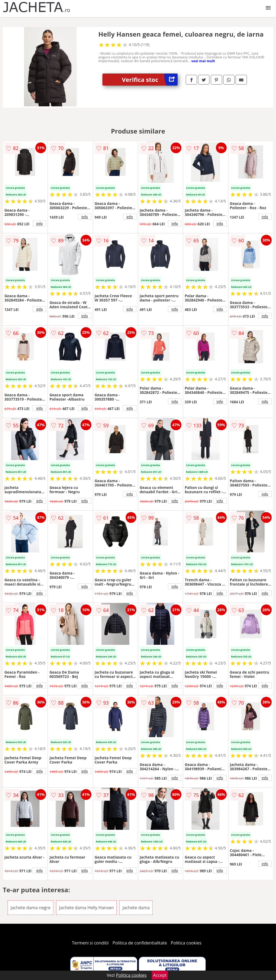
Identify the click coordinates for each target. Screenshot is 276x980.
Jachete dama (136, 908)
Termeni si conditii (90, 943)
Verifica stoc (150, 80)
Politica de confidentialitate (140, 943)
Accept (160, 975)
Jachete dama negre (30, 908)
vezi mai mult (203, 61)
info (39, 223)
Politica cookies (186, 943)
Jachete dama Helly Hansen (86, 908)
